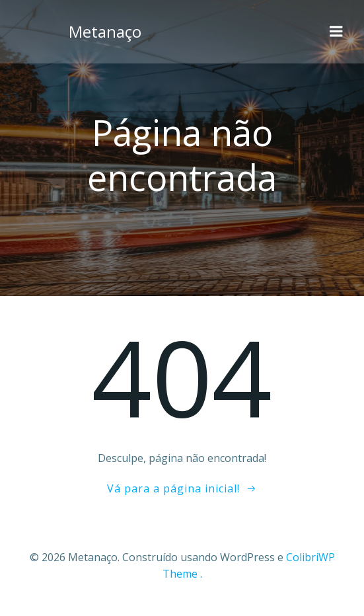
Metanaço (105, 31)
